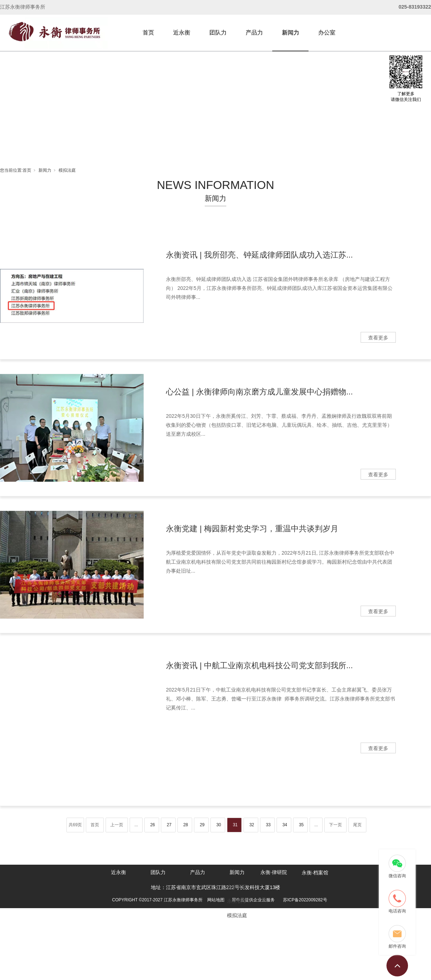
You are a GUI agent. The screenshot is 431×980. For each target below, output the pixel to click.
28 (186, 825)
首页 (148, 33)
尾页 (357, 825)
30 (219, 825)
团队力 (218, 33)
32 (252, 825)
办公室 (327, 33)
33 (268, 825)
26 (152, 825)
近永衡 (182, 33)
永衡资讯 (237, 887)
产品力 (254, 33)
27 (169, 825)
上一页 (117, 825)
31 (235, 825)
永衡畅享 (237, 901)
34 (285, 825)
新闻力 (291, 33)
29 (202, 825)
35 (301, 825)
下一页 (335, 825)
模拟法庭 (67, 170)
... (136, 825)
